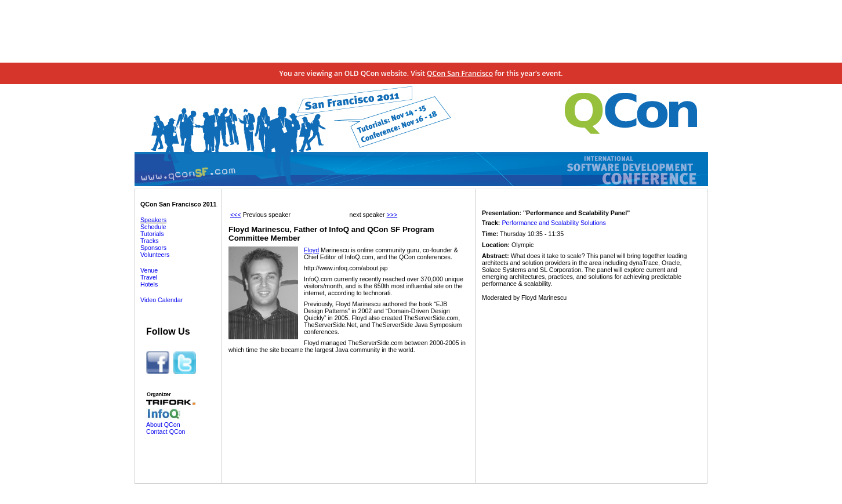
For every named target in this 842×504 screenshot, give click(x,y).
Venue (149, 270)
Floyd (311, 250)
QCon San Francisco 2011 (178, 204)
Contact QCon (166, 432)
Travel (149, 277)
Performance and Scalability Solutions (554, 223)
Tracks (150, 241)
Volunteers (155, 255)
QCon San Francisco (460, 73)
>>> (392, 215)
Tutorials (152, 234)
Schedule (153, 227)
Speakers (153, 220)
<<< (236, 215)
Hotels (149, 284)
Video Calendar (161, 300)
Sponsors (153, 248)
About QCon (163, 425)
